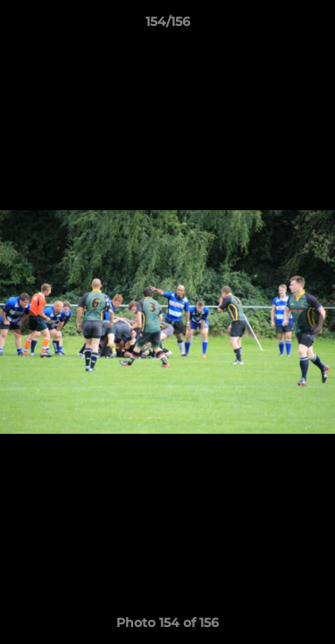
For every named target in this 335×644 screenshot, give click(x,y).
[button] (314, 26)
